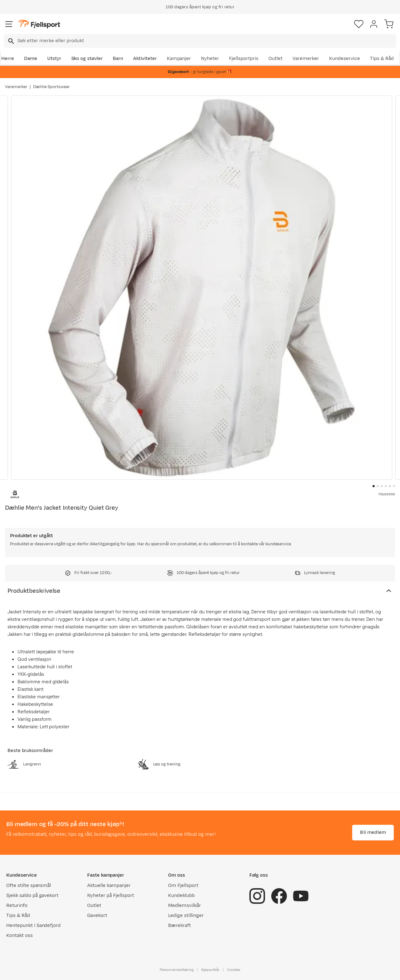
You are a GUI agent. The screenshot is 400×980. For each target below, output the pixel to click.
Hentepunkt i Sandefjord (33, 926)
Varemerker (306, 59)
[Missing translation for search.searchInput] (10, 41)
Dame (31, 59)
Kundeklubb (181, 896)
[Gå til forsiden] (39, 24)
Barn (118, 59)
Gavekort (97, 916)
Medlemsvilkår (185, 906)
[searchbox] (206, 41)
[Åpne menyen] (9, 24)
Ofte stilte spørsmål (29, 886)
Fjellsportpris (244, 59)
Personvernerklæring (177, 970)
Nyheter (210, 59)
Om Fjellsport (183, 886)
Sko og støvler (87, 59)
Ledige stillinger (186, 916)
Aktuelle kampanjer (109, 886)
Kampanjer (179, 59)
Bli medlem (373, 832)
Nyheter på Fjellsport (110, 896)
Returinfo (17, 906)
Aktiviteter (145, 59)
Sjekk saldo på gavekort (32, 896)
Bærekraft (180, 926)
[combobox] (200, 41)
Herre (8, 59)
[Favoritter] (359, 24)
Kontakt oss (20, 935)
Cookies (234, 970)
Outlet (275, 59)
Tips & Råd (382, 59)
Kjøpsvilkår (210, 970)
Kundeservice (345, 59)
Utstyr (54, 59)
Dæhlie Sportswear (51, 87)
